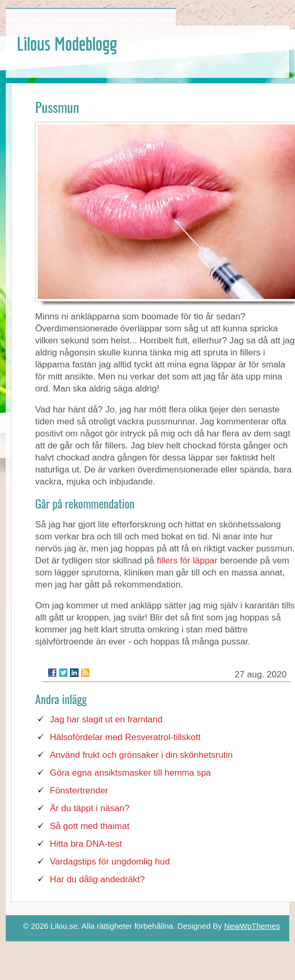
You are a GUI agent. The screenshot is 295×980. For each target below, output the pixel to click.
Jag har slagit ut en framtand (106, 719)
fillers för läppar (187, 561)
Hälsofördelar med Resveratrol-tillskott (125, 737)
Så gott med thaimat (89, 826)
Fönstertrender (79, 791)
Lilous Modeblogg (66, 44)
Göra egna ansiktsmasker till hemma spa (130, 773)
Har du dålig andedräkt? (97, 879)
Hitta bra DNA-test (86, 844)
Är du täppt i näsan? (89, 808)
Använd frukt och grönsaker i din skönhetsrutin (141, 755)
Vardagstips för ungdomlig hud (110, 862)
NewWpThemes (252, 926)
